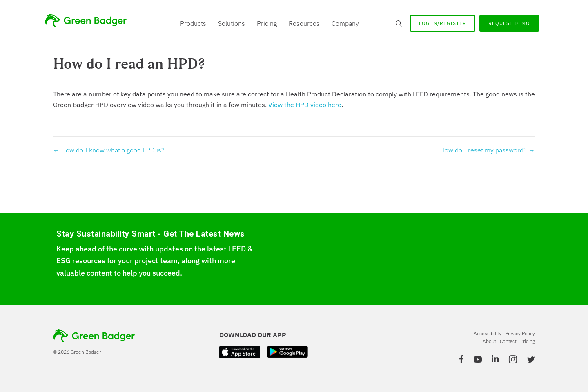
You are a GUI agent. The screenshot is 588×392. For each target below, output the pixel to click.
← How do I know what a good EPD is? (109, 150)
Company (345, 23)
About (489, 341)
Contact (508, 341)
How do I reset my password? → (488, 150)
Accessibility (488, 333)
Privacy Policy (520, 333)
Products (193, 23)
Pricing (267, 23)
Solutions (232, 23)
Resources (304, 23)
